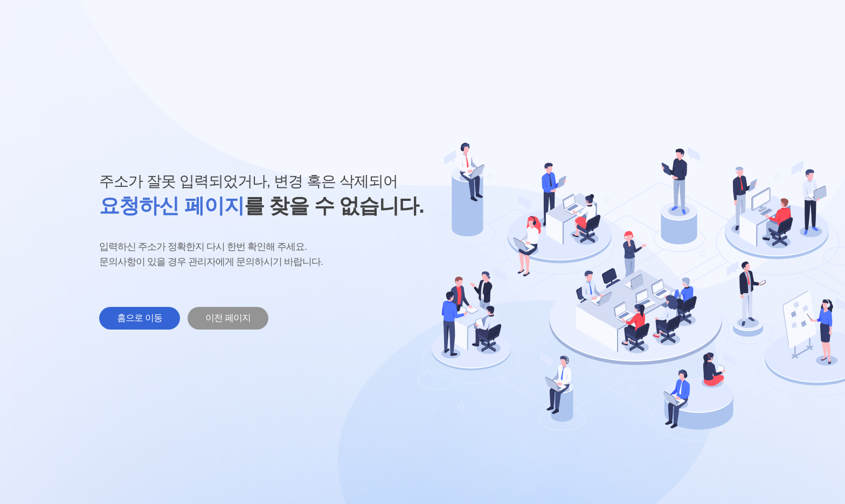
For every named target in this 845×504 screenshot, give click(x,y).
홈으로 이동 (140, 318)
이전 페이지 (228, 318)
